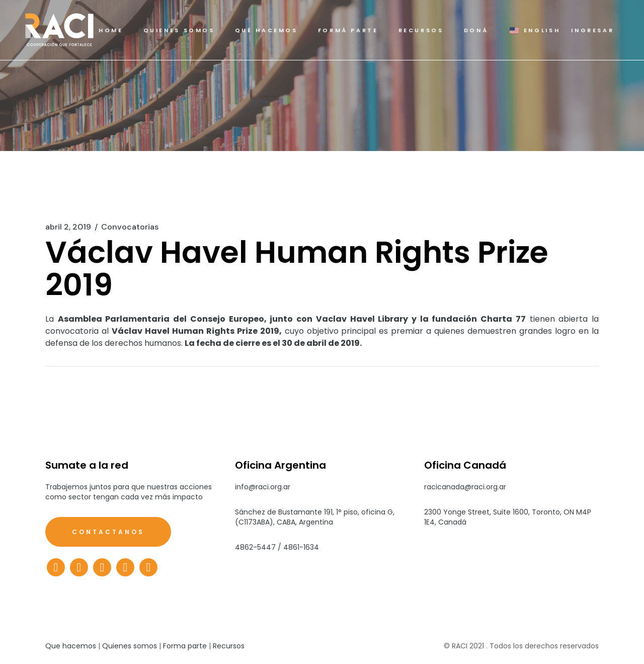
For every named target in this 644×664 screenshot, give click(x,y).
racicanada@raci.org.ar (465, 487)
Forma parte (185, 646)
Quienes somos (130, 646)
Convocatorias (130, 227)
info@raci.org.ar (263, 487)
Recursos (229, 646)
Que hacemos (71, 646)
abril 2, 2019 (68, 227)
